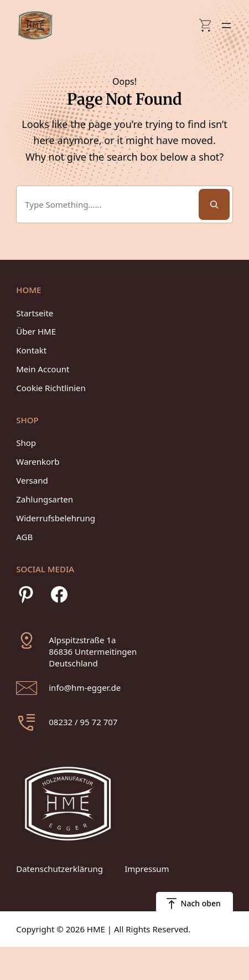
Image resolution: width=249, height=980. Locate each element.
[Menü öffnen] (226, 25)
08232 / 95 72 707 (83, 722)
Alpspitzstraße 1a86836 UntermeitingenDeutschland (93, 651)
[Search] (214, 204)
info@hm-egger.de (85, 687)
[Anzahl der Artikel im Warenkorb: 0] (206, 25)
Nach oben (201, 903)
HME (96, 929)
